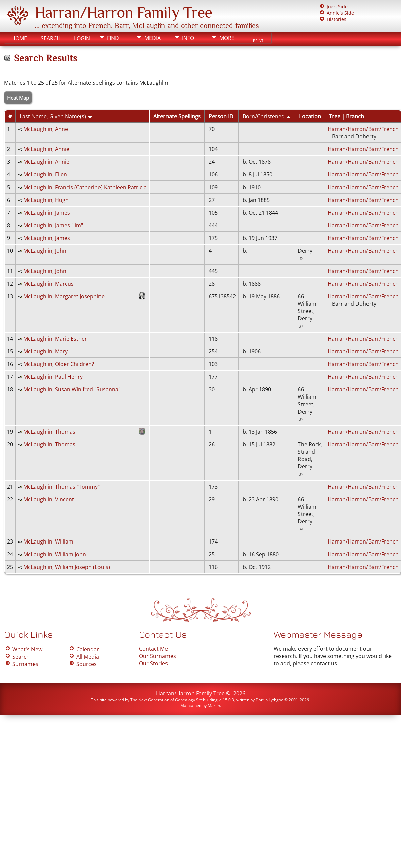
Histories (337, 19)
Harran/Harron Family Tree (123, 12)
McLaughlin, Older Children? (59, 364)
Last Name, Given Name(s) (56, 116)
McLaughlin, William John (55, 554)
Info (188, 38)
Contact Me (153, 649)
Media (153, 38)
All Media (88, 657)
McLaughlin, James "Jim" (53, 225)
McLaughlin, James (47, 213)
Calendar (88, 649)
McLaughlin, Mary (46, 351)
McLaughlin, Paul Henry (53, 377)
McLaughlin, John (45, 251)
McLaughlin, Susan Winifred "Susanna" (72, 389)
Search (51, 38)
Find (113, 38)
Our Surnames (157, 656)
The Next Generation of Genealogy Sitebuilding (174, 700)
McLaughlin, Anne (46, 129)
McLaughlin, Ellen (45, 174)
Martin (214, 705)
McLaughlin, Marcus (49, 284)
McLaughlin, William (48, 541)
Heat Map (18, 98)
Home (19, 38)
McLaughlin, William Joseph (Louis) (67, 567)
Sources (87, 664)
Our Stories (153, 663)
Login (82, 38)
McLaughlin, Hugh (46, 200)
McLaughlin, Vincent (49, 499)
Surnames (25, 664)
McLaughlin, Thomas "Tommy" (62, 487)
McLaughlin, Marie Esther (55, 339)
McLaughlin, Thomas (49, 432)
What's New (27, 649)
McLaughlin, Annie (46, 149)
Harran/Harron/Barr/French (363, 129)
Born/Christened (267, 116)
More (227, 38)
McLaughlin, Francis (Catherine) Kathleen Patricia (85, 187)
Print (258, 41)
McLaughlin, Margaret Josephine (64, 296)
